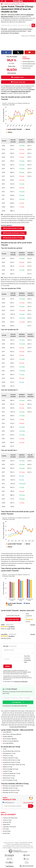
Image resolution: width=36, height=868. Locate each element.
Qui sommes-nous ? (9, 843)
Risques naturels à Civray (10, 758)
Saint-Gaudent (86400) (10, 739)
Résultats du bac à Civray (10, 788)
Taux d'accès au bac (28, 66)
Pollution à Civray (8, 756)
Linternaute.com (8, 803)
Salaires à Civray (7, 767)
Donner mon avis (13, 619)
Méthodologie (12, 73)
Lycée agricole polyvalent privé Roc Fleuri (13, 31)
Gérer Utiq (30, 846)
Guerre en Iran (7, 820)
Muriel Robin (7, 831)
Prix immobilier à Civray (10, 780)
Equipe (16, 843)
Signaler (33, 625)
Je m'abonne (16, 702)
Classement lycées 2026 (12, 4)
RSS (21, 844)
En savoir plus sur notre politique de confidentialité (15, 706)
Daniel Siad (6, 833)
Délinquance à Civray (9, 753)
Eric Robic (6, 829)
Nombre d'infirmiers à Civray (11, 760)
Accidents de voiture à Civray (11, 762)
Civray (23, 4)
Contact (8, 844)
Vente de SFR (7, 822)
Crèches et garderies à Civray (11, 773)
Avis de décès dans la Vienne (11, 751)
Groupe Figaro (16, 848)
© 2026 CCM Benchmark (27, 848)
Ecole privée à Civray (9, 776)
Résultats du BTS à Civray (10, 793)
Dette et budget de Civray (10, 769)
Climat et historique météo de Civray (14, 765)
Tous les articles (15, 844)
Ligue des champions (9, 827)
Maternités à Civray (8, 778)
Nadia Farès (6, 824)
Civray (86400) (7, 732)
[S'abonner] (18, 806)
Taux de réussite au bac (28, 61)
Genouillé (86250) (8, 743)
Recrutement (26, 844)
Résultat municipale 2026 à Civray (13, 786)
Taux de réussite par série (29, 64)
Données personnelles (9, 846)
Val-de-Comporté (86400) (10, 741)
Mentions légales (7, 848)
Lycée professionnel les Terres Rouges (20, 29)
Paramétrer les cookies (21, 846)
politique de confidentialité (21, 682)
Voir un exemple (28, 803)
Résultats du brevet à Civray (11, 790)
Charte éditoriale (23, 843)
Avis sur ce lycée (26, 68)
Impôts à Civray (7, 771)
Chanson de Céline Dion (10, 818)
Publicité (30, 843)
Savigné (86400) (8, 737)
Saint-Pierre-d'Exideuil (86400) (12, 734)
